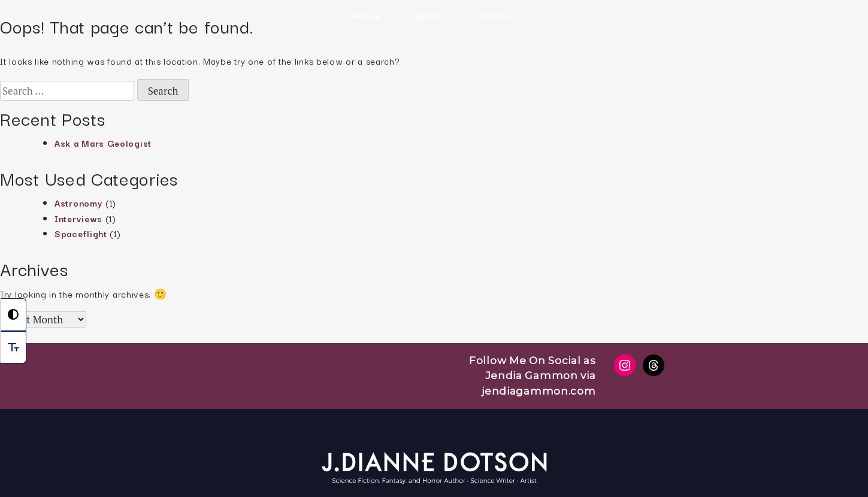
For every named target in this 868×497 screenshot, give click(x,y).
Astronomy (78, 203)
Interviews (78, 218)
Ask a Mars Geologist (103, 143)
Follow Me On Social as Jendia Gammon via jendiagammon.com (532, 376)
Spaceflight (81, 233)
